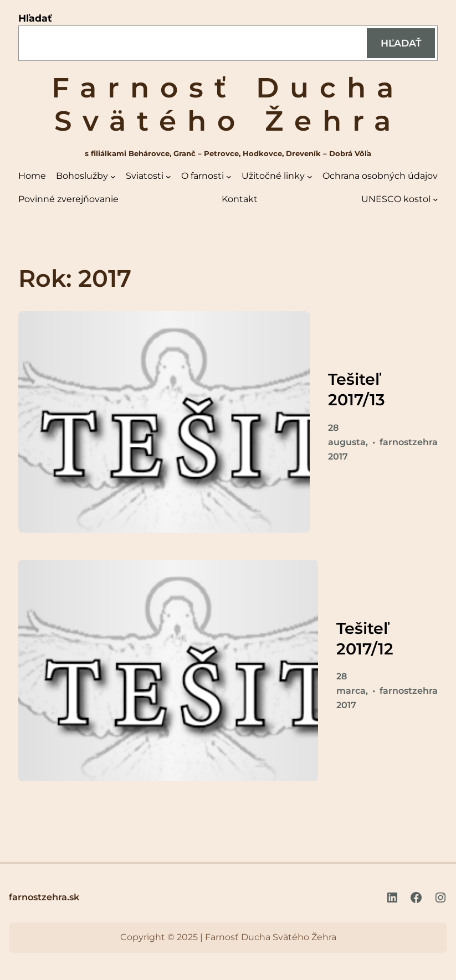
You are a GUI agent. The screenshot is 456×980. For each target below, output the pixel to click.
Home (32, 176)
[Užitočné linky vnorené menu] (310, 177)
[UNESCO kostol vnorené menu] (435, 199)
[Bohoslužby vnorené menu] (113, 177)
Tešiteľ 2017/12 (365, 638)
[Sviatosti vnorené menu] (168, 177)
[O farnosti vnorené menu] (229, 177)
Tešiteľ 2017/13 (357, 389)
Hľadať (35, 18)
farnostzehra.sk (44, 897)
